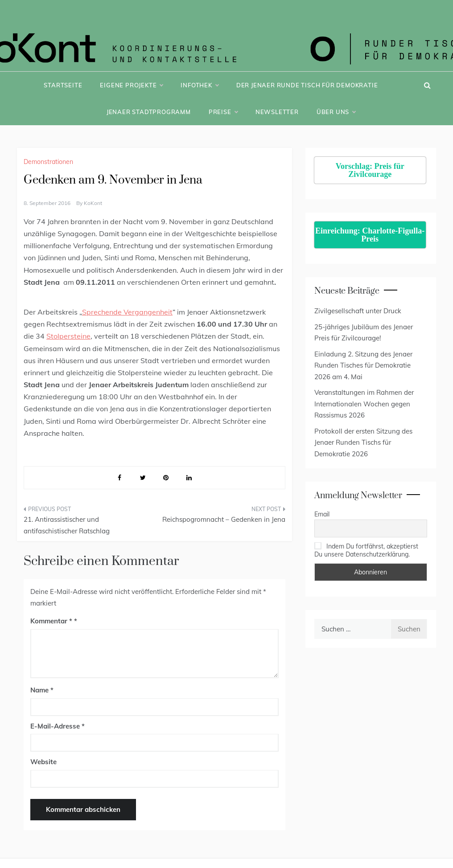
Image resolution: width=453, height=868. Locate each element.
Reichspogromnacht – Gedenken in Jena (224, 519)
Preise (223, 112)
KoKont (93, 203)
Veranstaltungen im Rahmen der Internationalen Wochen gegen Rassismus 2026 (364, 404)
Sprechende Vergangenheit (127, 312)
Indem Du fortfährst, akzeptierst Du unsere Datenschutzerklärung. (366, 550)
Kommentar (51, 621)
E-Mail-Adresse (58, 726)
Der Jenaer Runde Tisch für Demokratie (307, 85)
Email (322, 514)
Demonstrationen (48, 162)
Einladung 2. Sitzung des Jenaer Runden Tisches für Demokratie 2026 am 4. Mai (363, 365)
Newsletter (277, 112)
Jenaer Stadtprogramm (149, 112)
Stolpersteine (68, 336)
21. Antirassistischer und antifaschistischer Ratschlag (67, 525)
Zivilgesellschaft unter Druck (358, 311)
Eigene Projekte (131, 85)
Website (43, 762)
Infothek (199, 85)
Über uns (336, 112)
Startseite (63, 85)
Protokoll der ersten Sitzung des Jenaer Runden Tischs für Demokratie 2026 (363, 442)
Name (42, 690)
